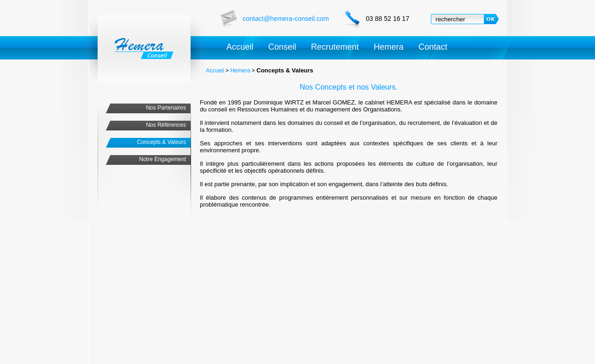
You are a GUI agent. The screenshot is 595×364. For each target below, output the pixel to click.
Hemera (389, 47)
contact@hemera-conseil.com (286, 19)
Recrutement (335, 47)
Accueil (240, 47)
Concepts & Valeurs (162, 142)
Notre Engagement (162, 159)
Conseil (282, 47)
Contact (433, 47)
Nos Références (166, 125)
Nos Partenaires (166, 108)
